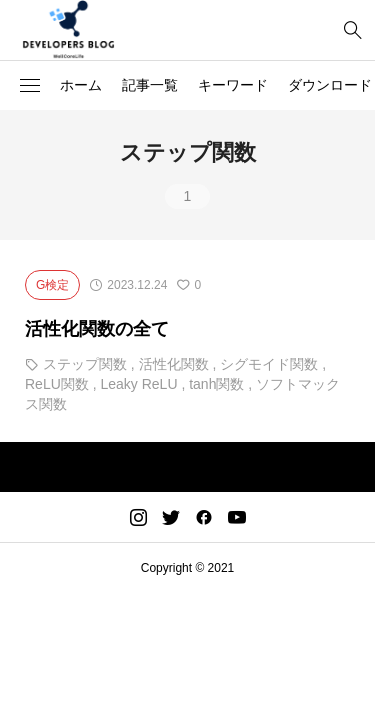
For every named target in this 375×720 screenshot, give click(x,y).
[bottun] (352, 30)
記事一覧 (150, 85)
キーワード (233, 85)
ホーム (81, 85)
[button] (30, 86)
